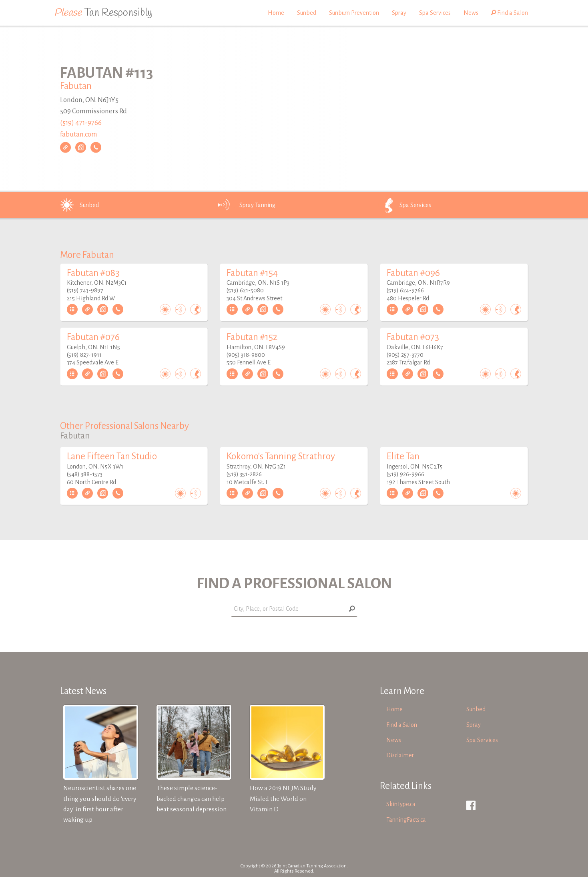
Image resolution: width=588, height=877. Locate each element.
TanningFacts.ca (406, 820)
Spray (399, 13)
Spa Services (435, 13)
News (471, 13)
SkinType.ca (401, 804)
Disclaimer (400, 755)
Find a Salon (510, 13)
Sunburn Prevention (354, 13)
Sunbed (307, 13)
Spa (404, 205)
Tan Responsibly (103, 13)
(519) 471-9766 (81, 123)
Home (276, 13)
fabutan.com (79, 134)
